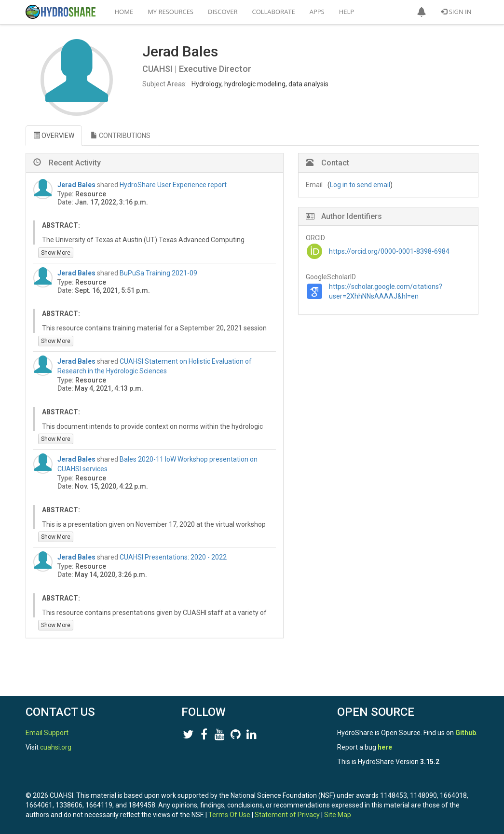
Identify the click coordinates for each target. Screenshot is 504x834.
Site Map (338, 815)
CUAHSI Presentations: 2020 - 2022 (173, 557)
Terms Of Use (229, 815)
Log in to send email (360, 185)
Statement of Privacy (287, 815)
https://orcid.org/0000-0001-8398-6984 (389, 251)
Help (347, 12)
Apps (317, 12)
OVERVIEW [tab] (54, 136)
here (385, 747)
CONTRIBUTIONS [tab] (121, 136)
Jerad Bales (76, 185)
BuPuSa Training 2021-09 (158, 273)
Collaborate (274, 12)
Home (124, 12)
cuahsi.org (56, 747)
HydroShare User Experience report (173, 185)
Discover (223, 12)
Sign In (456, 12)
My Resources (170, 12)
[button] (422, 12)
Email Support (47, 733)
